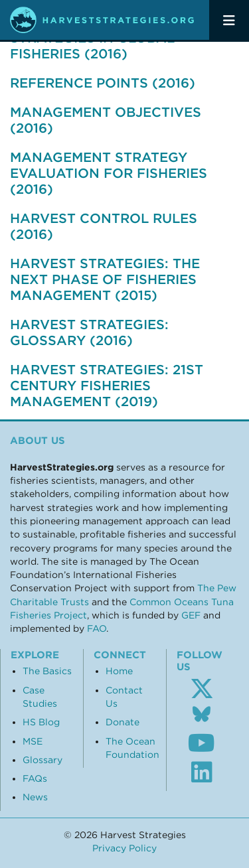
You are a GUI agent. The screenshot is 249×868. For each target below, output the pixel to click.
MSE (33, 741)
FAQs (35, 778)
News (35, 797)
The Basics (47, 671)
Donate (123, 722)
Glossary (42, 760)
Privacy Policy (124, 848)
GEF (191, 615)
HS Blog (41, 722)
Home (119, 671)
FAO (97, 628)
